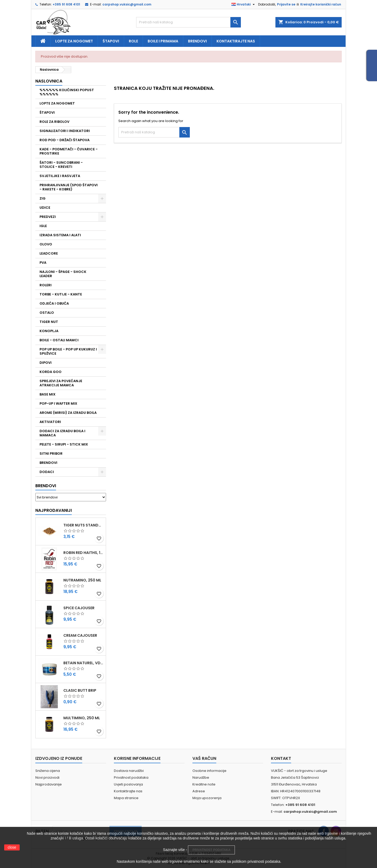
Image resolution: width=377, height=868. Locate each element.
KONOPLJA (49, 331)
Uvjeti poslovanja (128, 784)
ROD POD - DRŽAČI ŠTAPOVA (65, 140)
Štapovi (111, 41)
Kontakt (281, 758)
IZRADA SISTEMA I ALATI (60, 235)
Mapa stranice (126, 798)
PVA (43, 263)
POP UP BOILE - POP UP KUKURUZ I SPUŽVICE (68, 351)
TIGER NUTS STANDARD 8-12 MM (84, 525)
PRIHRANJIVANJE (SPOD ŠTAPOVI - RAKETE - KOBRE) (69, 187)
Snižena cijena (48, 771)
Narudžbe (201, 778)
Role (133, 41)
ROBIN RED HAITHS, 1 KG (84, 553)
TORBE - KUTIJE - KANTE (61, 294)
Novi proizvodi (47, 778)
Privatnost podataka (131, 778)
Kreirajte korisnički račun (321, 4)
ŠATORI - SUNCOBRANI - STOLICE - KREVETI (61, 165)
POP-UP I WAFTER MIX (58, 403)
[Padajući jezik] (244, 4)
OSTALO (47, 313)
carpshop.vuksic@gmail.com (127, 4)
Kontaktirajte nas (236, 41)
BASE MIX (48, 394)
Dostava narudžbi (129, 771)
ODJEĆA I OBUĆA (54, 303)
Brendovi (197, 41)
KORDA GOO (51, 372)
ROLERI (46, 285)
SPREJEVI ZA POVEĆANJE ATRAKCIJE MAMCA (61, 383)
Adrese (199, 791)
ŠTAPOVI (47, 112)
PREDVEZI (48, 217)
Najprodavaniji (54, 510)
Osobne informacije (209, 771)
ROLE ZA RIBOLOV (54, 122)
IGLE (43, 226)
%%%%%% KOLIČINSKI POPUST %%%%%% (67, 92)
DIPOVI (46, 363)
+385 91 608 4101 (66, 4)
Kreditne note (204, 784)
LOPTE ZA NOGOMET (57, 103)
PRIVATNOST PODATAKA (211, 850)
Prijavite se (286, 4)
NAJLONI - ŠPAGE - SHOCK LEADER (63, 274)
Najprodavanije (49, 784)
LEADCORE (49, 253)
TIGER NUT (49, 322)
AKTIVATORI (50, 422)
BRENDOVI (48, 463)
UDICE (45, 208)
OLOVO (46, 244)
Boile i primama (163, 41)
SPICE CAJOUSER (79, 608)
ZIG (43, 198)
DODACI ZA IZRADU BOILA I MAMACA (62, 433)
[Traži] (188, 22)
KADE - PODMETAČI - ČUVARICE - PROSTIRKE (69, 151)
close (12, 847)
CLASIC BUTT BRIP (80, 690)
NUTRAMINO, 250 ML (82, 580)
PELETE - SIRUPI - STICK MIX (64, 444)
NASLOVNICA (49, 81)
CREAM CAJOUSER (80, 635)
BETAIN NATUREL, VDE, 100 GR (84, 663)
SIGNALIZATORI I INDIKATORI (65, 131)
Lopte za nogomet (74, 41)
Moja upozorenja (207, 798)
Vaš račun (204, 758)
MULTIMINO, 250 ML (82, 718)
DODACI (47, 472)
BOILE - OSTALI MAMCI (59, 340)
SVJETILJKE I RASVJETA (60, 176)
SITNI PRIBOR (51, 454)
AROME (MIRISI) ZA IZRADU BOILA (68, 413)
